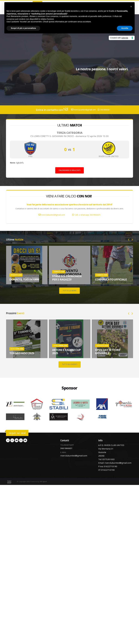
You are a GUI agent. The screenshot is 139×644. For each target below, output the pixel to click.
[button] (131, 7)
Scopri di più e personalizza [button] (23, 28)
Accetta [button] (125, 28)
